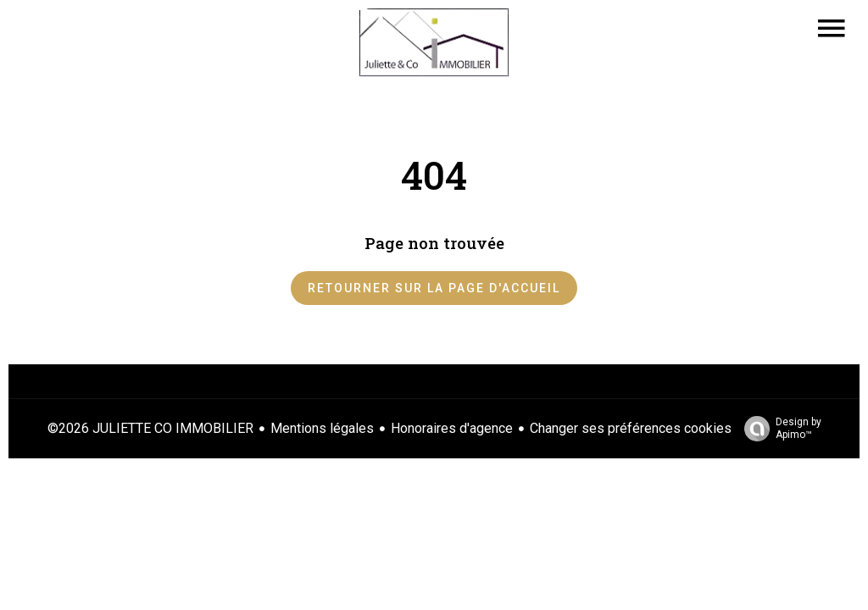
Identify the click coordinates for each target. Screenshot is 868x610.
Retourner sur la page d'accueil (434, 288)
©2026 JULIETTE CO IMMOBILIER (150, 428)
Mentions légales (322, 428)
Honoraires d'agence (452, 428)
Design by (779, 429)
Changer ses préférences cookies (631, 428)
